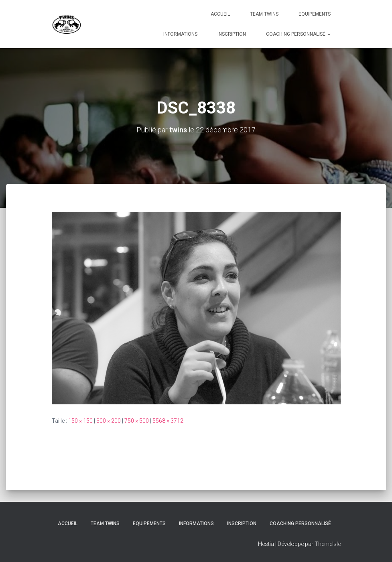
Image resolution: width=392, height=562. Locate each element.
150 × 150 (80, 421)
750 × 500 (137, 421)
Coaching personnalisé (298, 34)
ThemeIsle (328, 544)
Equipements (315, 14)
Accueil (220, 14)
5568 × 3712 (168, 421)
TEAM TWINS (264, 14)
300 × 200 (109, 421)
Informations (180, 34)
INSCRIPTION (232, 34)
